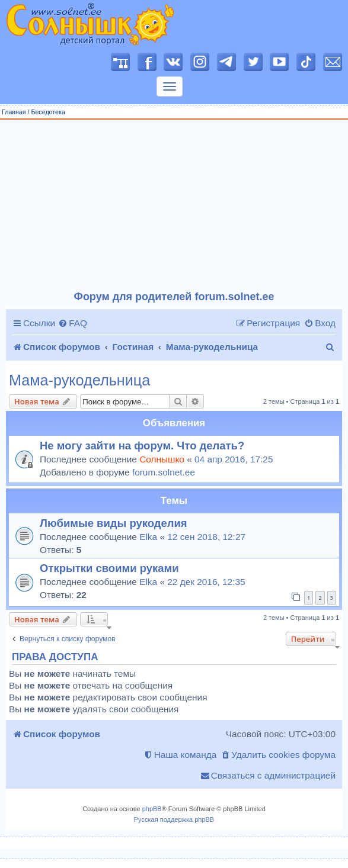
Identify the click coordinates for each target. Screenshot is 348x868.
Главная (14, 112)
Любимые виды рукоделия (114, 523)
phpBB (152, 809)
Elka (148, 537)
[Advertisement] (174, 205)
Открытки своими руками (109, 568)
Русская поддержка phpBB (174, 819)
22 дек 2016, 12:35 (206, 582)
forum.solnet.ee (164, 472)
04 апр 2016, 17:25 (234, 459)
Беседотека (48, 112)
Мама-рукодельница (79, 380)
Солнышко (162, 459)
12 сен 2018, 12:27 (206, 537)
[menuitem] (73, 323)
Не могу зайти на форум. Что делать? (142, 446)
